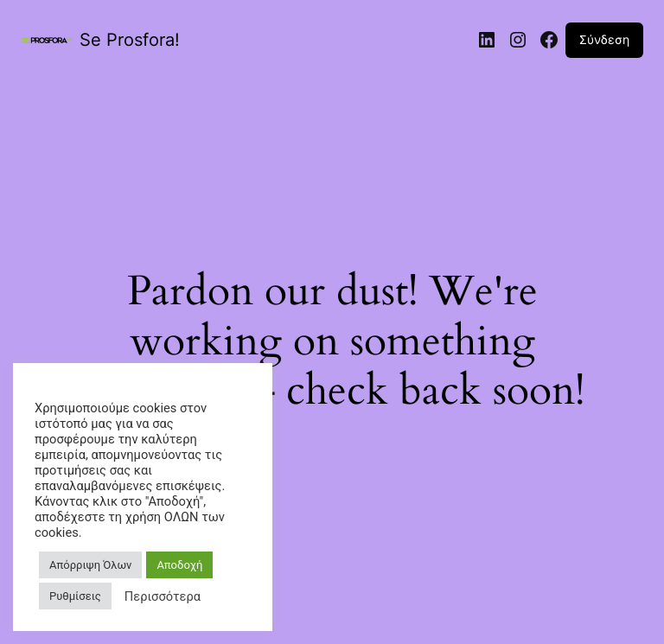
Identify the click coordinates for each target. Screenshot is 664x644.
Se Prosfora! (130, 40)
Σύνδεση (604, 39)
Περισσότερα (163, 596)
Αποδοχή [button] (179, 565)
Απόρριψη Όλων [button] (90, 565)
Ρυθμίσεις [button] (75, 596)
